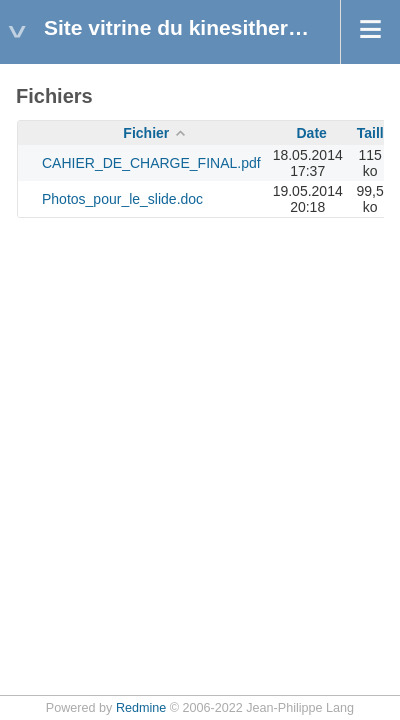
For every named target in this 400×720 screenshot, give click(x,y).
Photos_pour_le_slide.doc (122, 199)
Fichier (146, 133)
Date (312, 133)
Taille (374, 133)
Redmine (141, 708)
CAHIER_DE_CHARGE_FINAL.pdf (151, 163)
